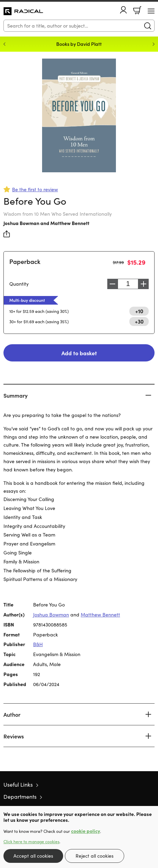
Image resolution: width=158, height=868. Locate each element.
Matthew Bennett (70, 223)
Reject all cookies (95, 856)
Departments (20, 796)
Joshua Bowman (21, 223)
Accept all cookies (33, 856)
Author (12, 714)
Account (124, 10)
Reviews (14, 736)
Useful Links (18, 784)
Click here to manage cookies (31, 841)
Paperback (25, 261)
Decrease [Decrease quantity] (112, 284)
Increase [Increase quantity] (144, 284)
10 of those (23, 11)
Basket (137, 10)
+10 (139, 311)
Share (7, 234)
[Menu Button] (151, 11)
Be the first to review (35, 189)
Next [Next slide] (154, 44)
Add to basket (79, 353)
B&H (38, 644)
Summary (16, 395)
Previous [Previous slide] (4, 44)
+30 (139, 321)
